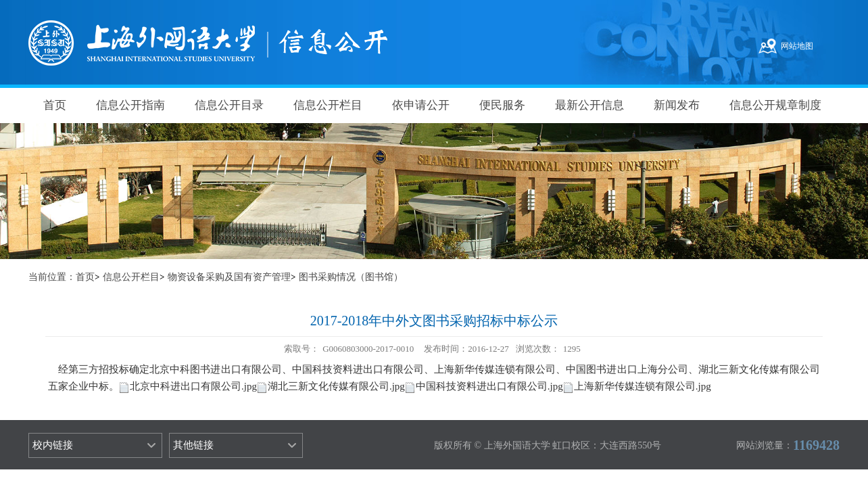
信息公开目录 (229, 105)
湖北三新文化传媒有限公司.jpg (336, 386)
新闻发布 (677, 105)
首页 (55, 105)
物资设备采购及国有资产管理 (229, 277)
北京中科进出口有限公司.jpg (193, 386)
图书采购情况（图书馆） (351, 277)
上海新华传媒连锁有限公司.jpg (643, 386)
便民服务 (502, 105)
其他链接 (193, 445)
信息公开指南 (130, 105)
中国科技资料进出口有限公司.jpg (489, 386)
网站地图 (797, 46)
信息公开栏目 (328, 105)
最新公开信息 (589, 105)
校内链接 (53, 445)
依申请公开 (421, 105)
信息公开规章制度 (775, 105)
